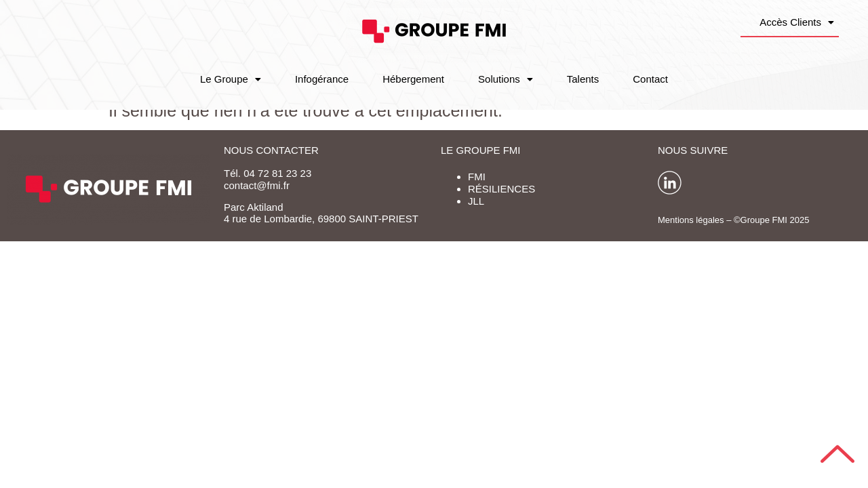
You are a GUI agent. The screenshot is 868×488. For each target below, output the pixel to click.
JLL (476, 201)
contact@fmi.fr (257, 185)
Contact (650, 79)
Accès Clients (797, 22)
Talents (583, 79)
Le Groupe (231, 79)
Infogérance (322, 79)
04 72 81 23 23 (277, 173)
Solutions (506, 79)
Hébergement (413, 79)
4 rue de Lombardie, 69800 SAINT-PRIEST (321, 219)
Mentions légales (691, 220)
